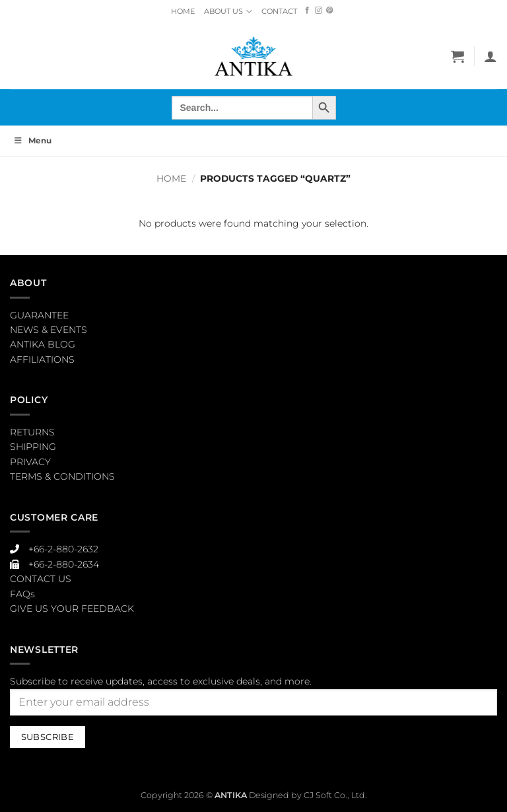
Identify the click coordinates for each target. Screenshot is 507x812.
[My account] (490, 56)
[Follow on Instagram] (319, 11)
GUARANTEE (39, 315)
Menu (32, 140)
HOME (183, 11)
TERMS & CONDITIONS (62, 476)
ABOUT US (228, 12)
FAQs (22, 594)
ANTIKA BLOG (43, 344)
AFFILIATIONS (42, 359)
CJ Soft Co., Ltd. (335, 795)
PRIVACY (30, 462)
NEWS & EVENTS (49, 330)
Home (171, 178)
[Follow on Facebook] (307, 11)
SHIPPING (33, 447)
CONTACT (279, 11)
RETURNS (32, 432)
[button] (457, 56)
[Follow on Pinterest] (330, 11)
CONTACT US (41, 579)
